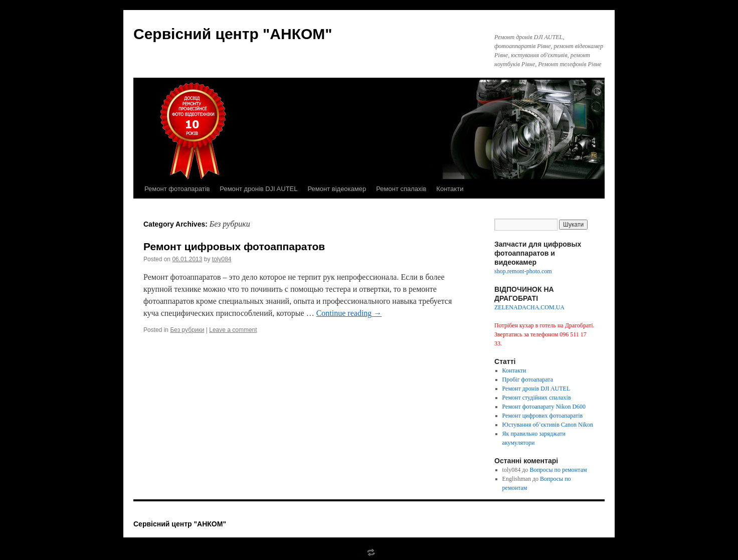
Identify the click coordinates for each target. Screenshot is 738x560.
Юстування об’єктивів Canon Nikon (548, 425)
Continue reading (349, 313)
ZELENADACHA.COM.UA (529, 307)
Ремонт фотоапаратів (177, 189)
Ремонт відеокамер (337, 189)
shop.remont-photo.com (523, 271)
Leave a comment (233, 330)
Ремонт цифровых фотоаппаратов (234, 246)
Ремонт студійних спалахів (537, 398)
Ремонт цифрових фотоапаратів (543, 416)
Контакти (450, 189)
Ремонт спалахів (401, 189)
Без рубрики (187, 330)
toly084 (222, 259)
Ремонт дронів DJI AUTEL (258, 189)
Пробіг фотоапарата (528, 380)
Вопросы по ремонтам (558, 470)
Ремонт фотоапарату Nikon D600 (544, 407)
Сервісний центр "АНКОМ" (233, 34)
